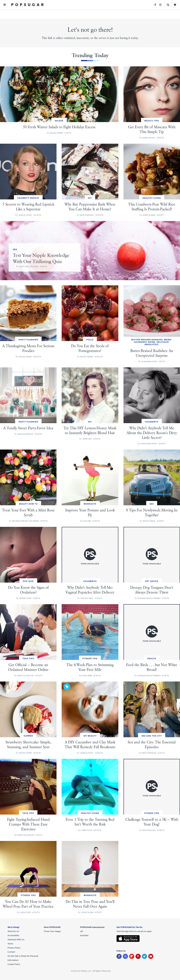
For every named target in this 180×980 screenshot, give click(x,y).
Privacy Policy (14, 948)
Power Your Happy (52, 931)
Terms (10, 944)
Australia (84, 935)
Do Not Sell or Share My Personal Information (23, 958)
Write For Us (13, 931)
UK (81, 931)
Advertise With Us (16, 940)
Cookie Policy (14, 964)
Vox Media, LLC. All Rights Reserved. (94, 971)
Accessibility (13, 935)
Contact (11, 952)
